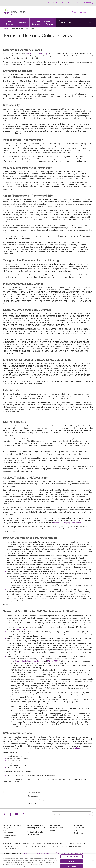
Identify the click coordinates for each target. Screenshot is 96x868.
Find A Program (57, 828)
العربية (46, 853)
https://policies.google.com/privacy (68, 523)
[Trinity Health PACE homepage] (14, 15)
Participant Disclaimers (72, 846)
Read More (20, 629)
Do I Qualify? (8, 828)
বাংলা (52, 853)
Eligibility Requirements (9, 831)
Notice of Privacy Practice (17, 846)
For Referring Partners (49, 22)
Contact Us (66, 3)
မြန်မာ (58, 853)
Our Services (23, 21)
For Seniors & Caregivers (36, 22)
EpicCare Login (33, 834)
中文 (64, 853)
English (26, 853)
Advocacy (78, 830)
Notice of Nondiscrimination (45, 846)
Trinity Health (53, 3)
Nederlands (85, 853)
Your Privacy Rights (79, 843)
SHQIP (33, 853)
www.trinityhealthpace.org (36, 54)
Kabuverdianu (73, 853)
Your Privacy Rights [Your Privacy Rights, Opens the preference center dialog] (71, 857)
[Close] (93, 862)
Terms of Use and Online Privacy (52, 843)
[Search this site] (76, 23)
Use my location (79, 12)
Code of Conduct (13, 849)
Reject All (71, 862)
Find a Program (10, 22)
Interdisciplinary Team (36, 828)
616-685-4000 (52, 661)
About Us (77, 3)
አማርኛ (40, 853)
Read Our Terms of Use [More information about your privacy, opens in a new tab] (36, 867)
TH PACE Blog (88, 3)
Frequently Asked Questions (10, 836)
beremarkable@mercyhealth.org (28, 661)
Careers (53, 830)
